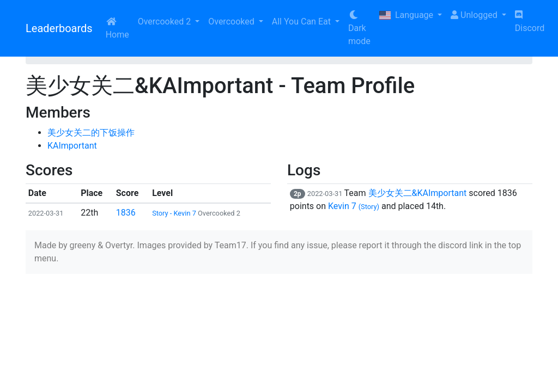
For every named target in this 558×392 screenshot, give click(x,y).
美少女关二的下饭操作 (91, 133)
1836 (126, 213)
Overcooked (232, 22)
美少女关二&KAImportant (418, 193)
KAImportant (72, 146)
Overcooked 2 (165, 22)
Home (117, 28)
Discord (530, 22)
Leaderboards (59, 28)
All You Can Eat (302, 22)
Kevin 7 (354, 206)
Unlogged (475, 15)
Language (407, 15)
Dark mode (359, 28)
